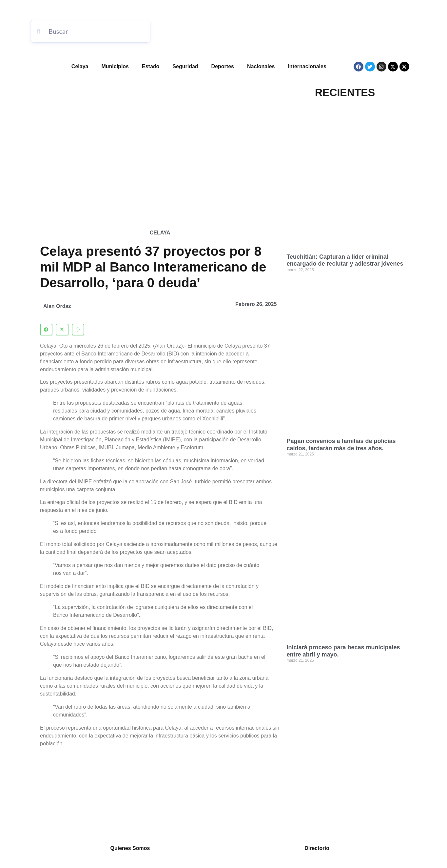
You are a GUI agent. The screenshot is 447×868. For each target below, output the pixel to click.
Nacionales (261, 66)
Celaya (80, 66)
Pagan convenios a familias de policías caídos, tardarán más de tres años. (341, 445)
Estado (151, 66)
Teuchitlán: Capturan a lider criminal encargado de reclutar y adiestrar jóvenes (345, 260)
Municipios (115, 66)
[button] (46, 330)
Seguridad (185, 66)
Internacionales (307, 66)
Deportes (223, 66)
